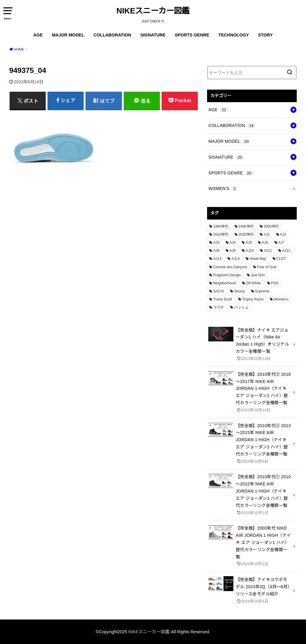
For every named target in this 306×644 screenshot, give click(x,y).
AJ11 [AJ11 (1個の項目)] (268, 251)
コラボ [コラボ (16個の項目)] (218, 307)
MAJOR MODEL (68, 35)
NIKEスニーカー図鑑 (153, 11)
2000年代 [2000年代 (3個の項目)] (271, 226)
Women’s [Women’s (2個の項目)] (281, 299)
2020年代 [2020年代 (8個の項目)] (246, 234)
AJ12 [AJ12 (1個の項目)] (286, 251)
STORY (266, 35)
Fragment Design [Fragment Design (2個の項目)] (227, 275)
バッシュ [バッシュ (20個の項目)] (241, 307)
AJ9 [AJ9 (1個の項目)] (233, 251)
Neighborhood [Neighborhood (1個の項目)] (224, 283)
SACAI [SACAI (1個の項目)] (218, 291)
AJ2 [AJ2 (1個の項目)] (283, 234)
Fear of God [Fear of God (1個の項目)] (267, 267)
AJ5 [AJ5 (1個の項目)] (249, 243)
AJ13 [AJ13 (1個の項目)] (217, 259)
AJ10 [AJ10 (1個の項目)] (250, 251)
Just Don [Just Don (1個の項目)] (258, 275)
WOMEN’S (223, 188)
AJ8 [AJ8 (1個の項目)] (216, 251)
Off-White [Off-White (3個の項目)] (253, 283)
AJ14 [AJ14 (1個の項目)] (235, 259)
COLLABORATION (112, 35)
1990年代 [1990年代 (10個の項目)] (246, 226)
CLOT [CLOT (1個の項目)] (281, 259)
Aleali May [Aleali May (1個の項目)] (258, 259)
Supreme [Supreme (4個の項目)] (262, 291)
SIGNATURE (153, 35)
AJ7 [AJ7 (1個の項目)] (281, 243)
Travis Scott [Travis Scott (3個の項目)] (222, 299)
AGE (38, 35)
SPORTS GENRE (192, 35)
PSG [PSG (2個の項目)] (275, 283)
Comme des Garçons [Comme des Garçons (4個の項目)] (230, 267)
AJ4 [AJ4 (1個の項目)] (233, 243)
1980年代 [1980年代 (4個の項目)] (221, 226)
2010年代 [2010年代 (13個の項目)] (221, 234)
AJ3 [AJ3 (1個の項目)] (216, 243)
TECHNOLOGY (234, 35)
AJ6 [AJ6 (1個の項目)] (265, 243)
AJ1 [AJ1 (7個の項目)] (267, 234)
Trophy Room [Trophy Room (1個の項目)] (253, 299)
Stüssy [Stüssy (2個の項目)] (239, 291)
